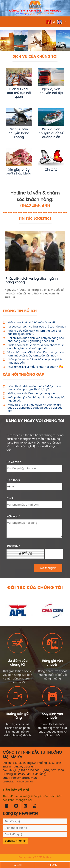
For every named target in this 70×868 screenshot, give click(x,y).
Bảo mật (13, 546)
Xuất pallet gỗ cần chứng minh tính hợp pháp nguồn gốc (37, 399)
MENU (5, 22)
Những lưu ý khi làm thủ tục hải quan (31, 394)
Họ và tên (14, 462)
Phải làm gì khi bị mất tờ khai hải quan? (33, 367)
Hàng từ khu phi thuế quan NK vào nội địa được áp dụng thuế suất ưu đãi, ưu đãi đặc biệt (35, 408)
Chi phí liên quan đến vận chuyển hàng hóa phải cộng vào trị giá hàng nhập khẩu (36, 340)
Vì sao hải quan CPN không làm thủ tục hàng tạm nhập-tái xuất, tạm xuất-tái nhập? (36, 354)
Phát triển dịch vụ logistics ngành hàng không (32, 281)
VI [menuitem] (54, 22)
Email (10, 498)
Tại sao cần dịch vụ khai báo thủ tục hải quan (37, 327)
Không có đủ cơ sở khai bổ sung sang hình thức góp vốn (35, 361)
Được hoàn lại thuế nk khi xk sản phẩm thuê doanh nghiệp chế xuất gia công (36, 347)
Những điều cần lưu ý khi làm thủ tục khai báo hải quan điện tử (34, 333)
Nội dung (13, 516)
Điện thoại (13, 480)
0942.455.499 (35, 206)
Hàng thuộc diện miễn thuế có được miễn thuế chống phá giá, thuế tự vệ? (34, 388)
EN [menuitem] (65, 22)
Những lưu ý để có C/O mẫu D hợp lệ (31, 323)
